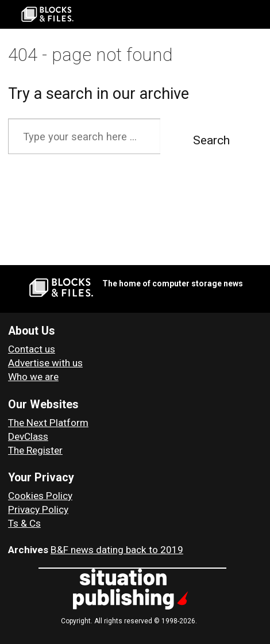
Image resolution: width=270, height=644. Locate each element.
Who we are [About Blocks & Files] (33, 377)
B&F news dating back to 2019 (117, 550)
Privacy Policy (38, 509)
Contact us (32, 349)
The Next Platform (48, 423)
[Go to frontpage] (48, 14)
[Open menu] (256, 14)
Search (211, 140)
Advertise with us (45, 363)
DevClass (28, 436)
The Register (35, 450)
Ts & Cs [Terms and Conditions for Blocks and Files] (24, 523)
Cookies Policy (40, 496)
